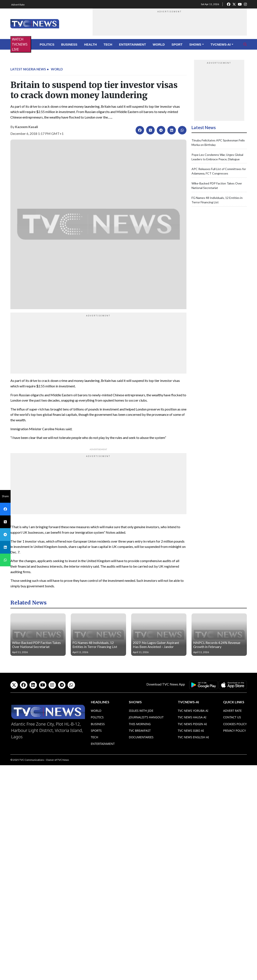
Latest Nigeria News (28, 69)
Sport (177, 44)
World (159, 44)
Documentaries (141, 737)
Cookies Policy (235, 724)
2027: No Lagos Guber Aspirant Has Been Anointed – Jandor (156, 645)
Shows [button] (195, 44)
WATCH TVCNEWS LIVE (20, 44)
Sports (96, 731)
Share (5, 496)
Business (69, 44)
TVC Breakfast (140, 731)
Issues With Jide (141, 711)
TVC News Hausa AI (192, 717)
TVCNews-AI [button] (221, 44)
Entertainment (133, 44)
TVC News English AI (193, 737)
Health (90, 44)
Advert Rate (18, 5)
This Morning (140, 724)
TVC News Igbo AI (191, 731)
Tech (108, 44)
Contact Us (232, 717)
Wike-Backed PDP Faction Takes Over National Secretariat (36, 645)
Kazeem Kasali (26, 127)
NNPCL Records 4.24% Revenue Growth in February (217, 645)
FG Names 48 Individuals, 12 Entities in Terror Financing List (95, 645)
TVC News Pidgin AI (192, 724)
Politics (47, 44)
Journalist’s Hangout (146, 717)
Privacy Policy (234, 731)
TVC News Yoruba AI (193, 711)
